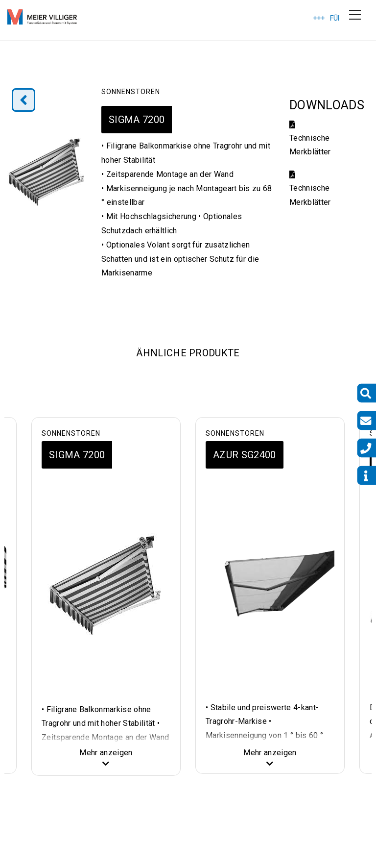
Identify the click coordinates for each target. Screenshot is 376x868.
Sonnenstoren (131, 92)
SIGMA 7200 (137, 120)
